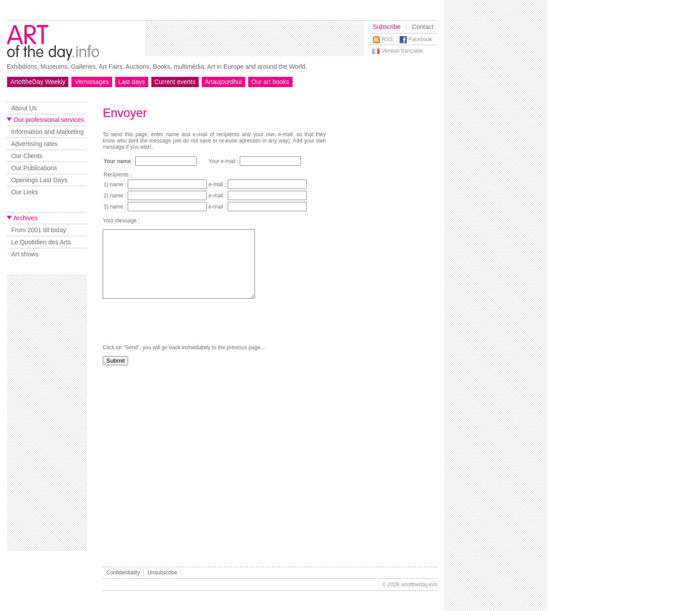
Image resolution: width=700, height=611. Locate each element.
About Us (24, 108)
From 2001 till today (39, 230)
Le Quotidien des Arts (41, 242)
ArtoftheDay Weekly (38, 82)
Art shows (25, 254)
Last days (132, 82)
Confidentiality (123, 573)
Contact (423, 27)
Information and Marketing (48, 132)
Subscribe (387, 27)
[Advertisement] (254, 38)
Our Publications (34, 168)
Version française (402, 51)
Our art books (270, 82)
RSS (387, 39)
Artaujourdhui (223, 82)
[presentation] (171, 335)
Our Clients (27, 156)
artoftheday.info (419, 585)
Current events (175, 82)
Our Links (25, 192)
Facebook (420, 39)
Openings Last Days (39, 180)
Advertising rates (34, 144)
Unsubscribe (162, 573)
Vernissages (92, 82)
